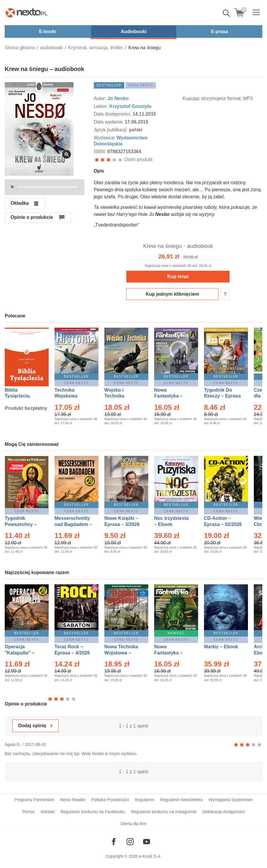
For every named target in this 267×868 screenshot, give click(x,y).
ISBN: (101, 152)
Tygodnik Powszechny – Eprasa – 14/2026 (24, 524)
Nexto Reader (73, 800)
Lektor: (102, 106)
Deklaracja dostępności (224, 812)
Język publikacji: (111, 130)
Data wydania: (109, 122)
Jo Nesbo (118, 98)
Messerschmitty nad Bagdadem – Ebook (73, 524)
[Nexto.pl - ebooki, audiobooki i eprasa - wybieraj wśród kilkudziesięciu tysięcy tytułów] (27, 13)
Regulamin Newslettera (182, 800)
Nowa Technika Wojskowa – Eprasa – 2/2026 (122, 653)
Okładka (20, 203)
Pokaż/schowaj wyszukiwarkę (227, 13)
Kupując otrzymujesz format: (212, 98)
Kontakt (48, 812)
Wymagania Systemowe (230, 800)
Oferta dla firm (133, 824)
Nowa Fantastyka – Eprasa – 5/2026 (172, 653)
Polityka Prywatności (110, 800)
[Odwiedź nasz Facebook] (114, 842)
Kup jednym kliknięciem (172, 294)
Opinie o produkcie (32, 217)
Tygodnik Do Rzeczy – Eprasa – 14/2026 (222, 396)
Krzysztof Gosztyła (130, 106)
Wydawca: (105, 138)
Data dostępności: (113, 114)
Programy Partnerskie (34, 800)
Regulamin (145, 800)
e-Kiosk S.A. (150, 856)
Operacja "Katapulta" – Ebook (19, 653)
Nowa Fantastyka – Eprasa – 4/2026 (172, 396)
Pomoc (28, 812)
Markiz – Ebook (221, 647)
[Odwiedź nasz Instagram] (130, 842)
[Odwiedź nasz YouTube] (147, 842)
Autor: (101, 98)
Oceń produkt (123, 159)
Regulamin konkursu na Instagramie (164, 812)
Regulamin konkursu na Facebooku (93, 812)
